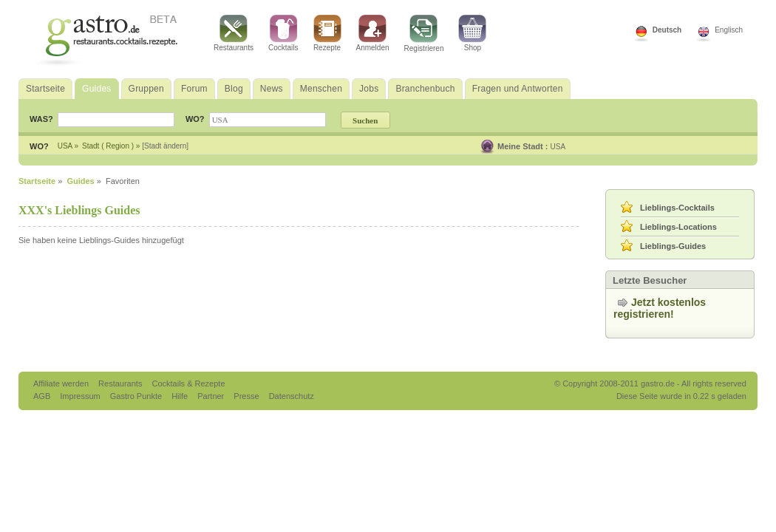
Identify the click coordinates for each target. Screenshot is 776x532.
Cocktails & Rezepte (188, 383)
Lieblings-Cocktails (677, 208)
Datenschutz (292, 396)
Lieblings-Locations (678, 227)
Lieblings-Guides (673, 246)
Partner (212, 396)
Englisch (729, 30)
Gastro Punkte (137, 396)
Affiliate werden (62, 383)
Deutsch (667, 30)
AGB (43, 396)
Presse (246, 396)
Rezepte (327, 33)
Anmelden (373, 33)
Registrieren (424, 34)
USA (558, 147)
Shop (472, 33)
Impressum (81, 396)
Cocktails (283, 33)
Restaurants (234, 33)
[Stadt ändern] (165, 146)
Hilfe (181, 396)
